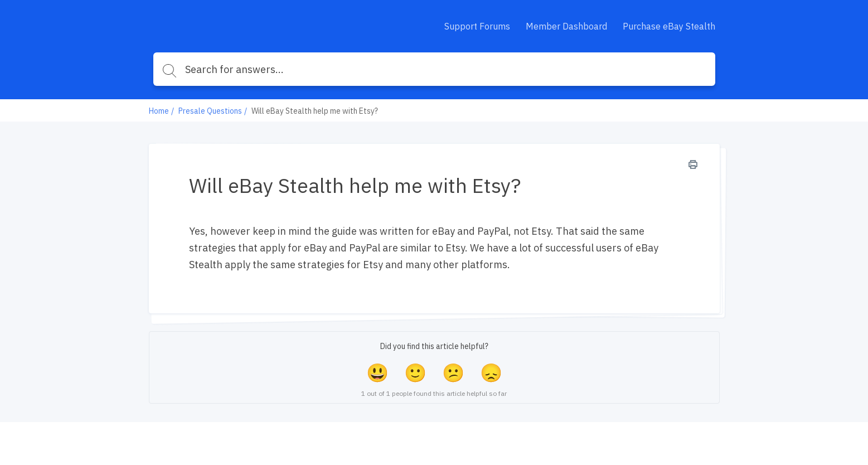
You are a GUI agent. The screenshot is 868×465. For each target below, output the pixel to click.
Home (159, 111)
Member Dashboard (566, 26)
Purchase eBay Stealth (669, 26)
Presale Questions (210, 111)
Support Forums (477, 26)
